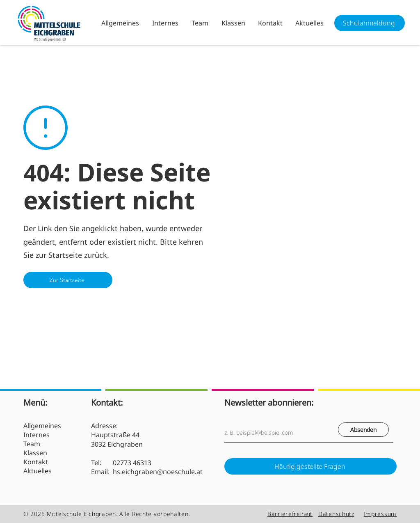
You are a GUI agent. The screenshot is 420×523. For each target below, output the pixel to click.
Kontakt (36, 462)
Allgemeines (42, 426)
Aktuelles (38, 471)
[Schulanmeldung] (370, 23)
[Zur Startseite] (68, 280)
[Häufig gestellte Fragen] (310, 466)
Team (32, 444)
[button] (165, 23)
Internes (37, 435)
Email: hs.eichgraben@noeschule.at (147, 472)
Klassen (35, 453)
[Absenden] (363, 430)
